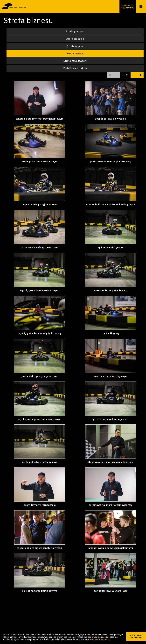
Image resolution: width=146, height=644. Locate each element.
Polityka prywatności (100, 639)
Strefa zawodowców (75, 61)
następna (137, 75)
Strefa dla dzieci (75, 39)
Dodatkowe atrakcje (75, 68)
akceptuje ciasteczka (138, 636)
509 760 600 (128, 8)
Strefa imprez (75, 46)
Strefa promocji (75, 31)
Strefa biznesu (75, 54)
